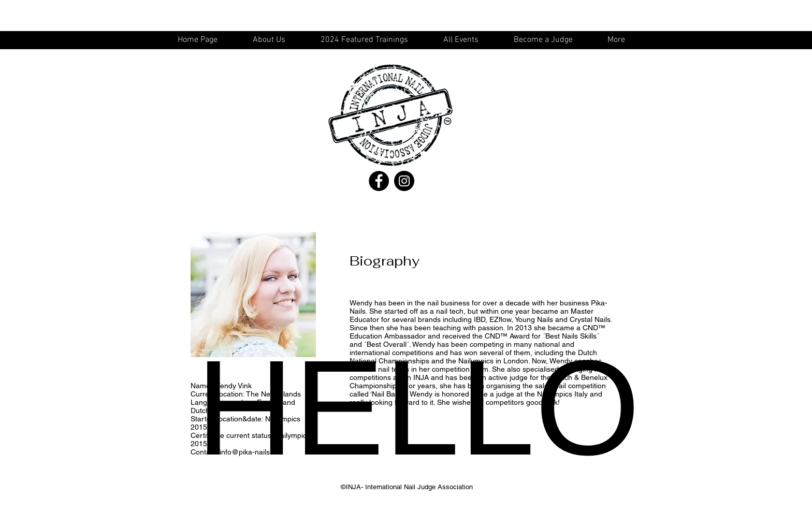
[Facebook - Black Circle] (379, 181)
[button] (466, 40)
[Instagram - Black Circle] (404, 181)
